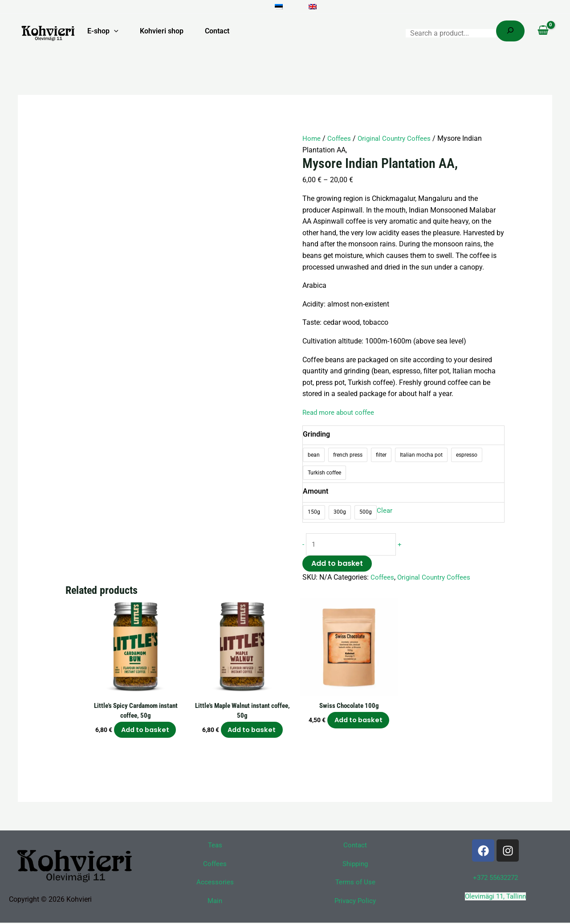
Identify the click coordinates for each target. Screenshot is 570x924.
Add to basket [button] (145, 731)
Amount (316, 491)
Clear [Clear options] (385, 511)
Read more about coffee (340, 412)
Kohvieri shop (162, 31)
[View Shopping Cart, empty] (543, 31)
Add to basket (337, 564)
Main (215, 902)
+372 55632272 (496, 879)
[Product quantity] (352, 545)
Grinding (316, 434)
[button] (114, 31)
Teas (215, 847)
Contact (217, 31)
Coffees (340, 138)
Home (312, 138)
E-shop (103, 31)
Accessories (215, 884)
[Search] (510, 31)
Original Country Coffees (397, 138)
